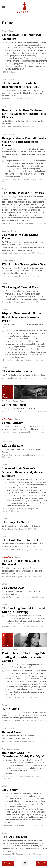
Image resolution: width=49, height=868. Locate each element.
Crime (4, 31)
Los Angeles (17, 577)
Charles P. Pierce (9, 550)
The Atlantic (19, 529)
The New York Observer (25, 776)
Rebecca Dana (8, 776)
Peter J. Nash (7, 741)
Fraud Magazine (20, 253)
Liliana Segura (8, 360)
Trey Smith (6, 276)
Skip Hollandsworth (10, 432)
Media (16, 749)
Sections (5, 19)
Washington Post (32, 509)
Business (6, 231)
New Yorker (23, 412)
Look (23, 627)
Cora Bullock (7, 253)
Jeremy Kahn (7, 529)
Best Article (6, 401)
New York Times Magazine (24, 455)
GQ (13, 99)
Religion (12, 260)
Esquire (20, 550)
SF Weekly (19, 698)
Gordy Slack (7, 223)
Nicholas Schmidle (9, 412)
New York (23, 378)
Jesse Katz (6, 577)
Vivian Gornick (8, 825)
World (11, 31)
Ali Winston (6, 127)
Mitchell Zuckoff (8, 597)
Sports (11, 79)
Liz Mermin (6, 854)
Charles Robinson (9, 180)
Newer (10, 863)
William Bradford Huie (11, 627)
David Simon (7, 509)
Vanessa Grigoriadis (10, 378)
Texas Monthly (25, 432)
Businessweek (19, 302)
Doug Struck (18, 509)
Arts (3, 749)
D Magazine (17, 276)
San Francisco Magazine (23, 223)
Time (4, 72)
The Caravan (17, 854)
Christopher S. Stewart (11, 721)
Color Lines (17, 127)
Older (40, 863)
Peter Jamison (8, 698)
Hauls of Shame (21, 741)
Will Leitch (6, 99)
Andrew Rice (7, 302)
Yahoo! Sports (24, 180)
